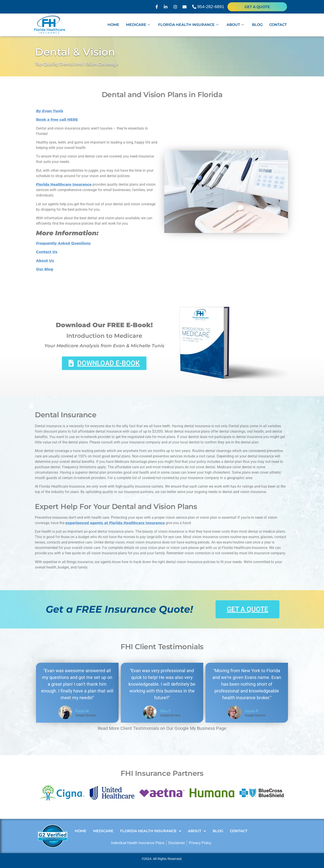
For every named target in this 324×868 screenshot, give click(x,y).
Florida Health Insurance (188, 25)
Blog (257, 25)
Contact (278, 25)
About (235, 25)
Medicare (138, 25)
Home (113, 25)
